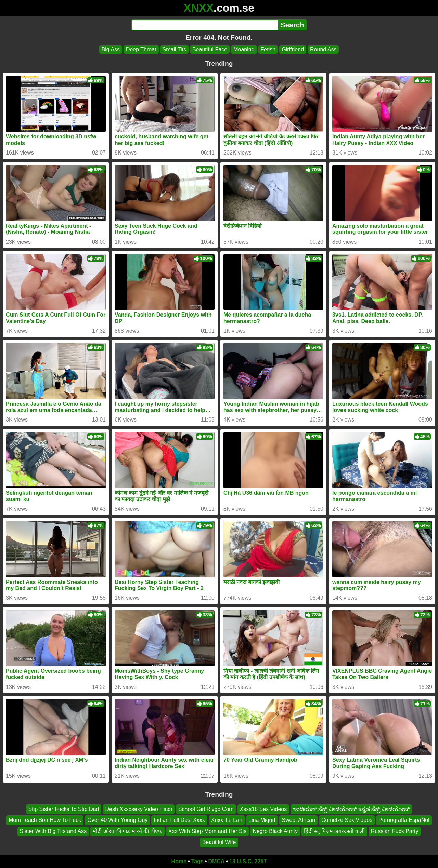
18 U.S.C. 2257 (248, 861)
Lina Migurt (262, 820)
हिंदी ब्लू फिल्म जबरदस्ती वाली (334, 831)
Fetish (268, 49)
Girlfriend (293, 49)
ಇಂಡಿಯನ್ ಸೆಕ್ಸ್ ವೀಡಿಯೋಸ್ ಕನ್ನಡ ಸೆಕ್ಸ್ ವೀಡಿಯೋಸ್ (351, 809)
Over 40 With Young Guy (117, 820)
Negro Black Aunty (275, 831)
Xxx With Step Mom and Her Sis (208, 831)
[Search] (205, 25)
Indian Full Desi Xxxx (179, 820)
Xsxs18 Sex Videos (263, 809)
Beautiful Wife (219, 842)
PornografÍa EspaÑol (404, 820)
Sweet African (298, 820)
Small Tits (174, 49)
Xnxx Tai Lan (227, 820)
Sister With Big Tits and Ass (53, 831)
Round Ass (323, 49)
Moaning (244, 49)
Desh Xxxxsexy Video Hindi (138, 809)
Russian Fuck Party (395, 831)
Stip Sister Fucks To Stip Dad (64, 809)
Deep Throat (141, 49)
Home (179, 861)
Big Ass (111, 49)
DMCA (216, 861)
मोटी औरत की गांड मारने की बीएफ (127, 831)
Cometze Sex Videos (347, 820)
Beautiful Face (210, 49)
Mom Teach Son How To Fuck (45, 820)
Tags (197, 861)
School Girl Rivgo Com (206, 809)
